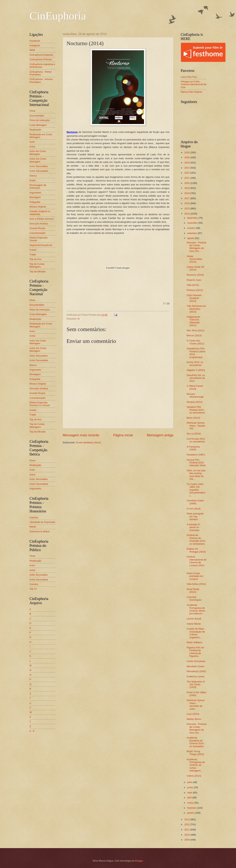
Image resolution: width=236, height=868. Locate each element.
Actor (32, 142)
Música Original (38, 207)
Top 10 (33, 589)
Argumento (35, 193)
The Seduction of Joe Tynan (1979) (196, 684)
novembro (193, 223)
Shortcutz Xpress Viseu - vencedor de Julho (196, 704)
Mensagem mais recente (81, 435)
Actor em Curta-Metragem (38, 153)
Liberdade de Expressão (42, 522)
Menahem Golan (195, 666)
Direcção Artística (39, 224)
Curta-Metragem (38, 125)
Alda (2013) (193, 285)
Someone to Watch (40, 531)
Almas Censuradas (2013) (194, 259)
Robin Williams (194, 642)
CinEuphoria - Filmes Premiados (41, 73)
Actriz (32, 147)
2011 (187, 830)
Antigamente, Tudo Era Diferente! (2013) (194, 321)
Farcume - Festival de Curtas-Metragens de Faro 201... (196, 247)
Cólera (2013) (194, 776)
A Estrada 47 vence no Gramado (193, 527)
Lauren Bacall (194, 619)
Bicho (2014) (193, 418)
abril (190, 798)
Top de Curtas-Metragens (37, 265)
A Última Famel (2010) (195, 387)
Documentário (37, 116)
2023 (187, 168)
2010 (187, 835)
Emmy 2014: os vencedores (195, 364)
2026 (187, 152)
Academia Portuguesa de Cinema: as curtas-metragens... (196, 765)
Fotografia (35, 202)
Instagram (35, 45)
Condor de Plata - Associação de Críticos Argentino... (196, 633)
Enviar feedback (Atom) (88, 442)
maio (190, 793)
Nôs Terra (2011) (195, 330)
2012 (187, 824)
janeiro (191, 813)
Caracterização (38, 233)
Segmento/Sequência (41, 245)
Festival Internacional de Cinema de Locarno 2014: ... (196, 562)
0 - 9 (32, 731)
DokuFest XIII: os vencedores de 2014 (196, 378)
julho (190, 782)
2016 (187, 203)
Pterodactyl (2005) (196, 671)
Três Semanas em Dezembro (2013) (196, 309)
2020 (187, 183)
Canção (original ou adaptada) (40, 213)
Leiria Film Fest (189, 77)
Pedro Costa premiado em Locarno (195, 576)
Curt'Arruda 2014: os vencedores (196, 440)
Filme (32, 111)
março (191, 803)
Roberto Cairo (194, 280)
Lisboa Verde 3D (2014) (195, 268)
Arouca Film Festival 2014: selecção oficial (196, 463)
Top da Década (38, 271)
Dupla (33, 180)
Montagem (35, 197)
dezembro (193, 218)
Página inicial (123, 435)
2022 (187, 173)
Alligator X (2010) (196, 370)
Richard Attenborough (195, 395)
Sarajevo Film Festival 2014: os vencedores (196, 410)
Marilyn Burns (194, 719)
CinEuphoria (58, 16)
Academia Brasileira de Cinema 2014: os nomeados (195, 742)
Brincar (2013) (194, 335)
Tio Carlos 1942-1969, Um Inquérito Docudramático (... (196, 490)
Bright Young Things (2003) (195, 753)
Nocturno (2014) (195, 275)
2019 (187, 188)
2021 (187, 178)
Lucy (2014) (193, 714)
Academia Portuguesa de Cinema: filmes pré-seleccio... (196, 609)
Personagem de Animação (38, 186)
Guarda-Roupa (37, 228)
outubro (191, 228)
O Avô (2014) (194, 509)
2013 (187, 819)
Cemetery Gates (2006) (195, 502)
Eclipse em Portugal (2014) (196, 550)
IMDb (32, 50)
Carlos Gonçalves (196, 661)
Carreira (34, 517)
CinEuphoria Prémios (41, 59)
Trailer (33, 255)
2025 (187, 157)
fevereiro (192, 808)
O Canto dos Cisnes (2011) (195, 342)
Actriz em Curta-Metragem (38, 160)
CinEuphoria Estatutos (41, 55)
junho (190, 787)
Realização (35, 130)
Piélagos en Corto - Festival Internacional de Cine (194, 84)
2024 (187, 163)
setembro (192, 233)
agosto (191, 238)
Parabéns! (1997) (196, 455)
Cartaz (33, 250)
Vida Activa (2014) (196, 584)
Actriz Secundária (39, 171)
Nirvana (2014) (194, 402)
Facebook (35, 41)
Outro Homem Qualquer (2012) (194, 298)
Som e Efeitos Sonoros (42, 219)
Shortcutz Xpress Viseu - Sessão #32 (196, 426)
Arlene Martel (194, 624)
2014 (187, 214)
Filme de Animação (40, 120)
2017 (187, 198)
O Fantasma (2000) (193, 448)
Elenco (33, 176)
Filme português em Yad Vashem (195, 516)
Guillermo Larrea (195, 676)
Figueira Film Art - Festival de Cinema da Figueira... (196, 652)
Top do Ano (35, 259)
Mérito (33, 527)
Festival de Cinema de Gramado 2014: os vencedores (196, 539)
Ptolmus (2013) (195, 290)
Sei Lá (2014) (194, 434)
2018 (187, 193)
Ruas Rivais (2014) (193, 591)
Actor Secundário (39, 166)
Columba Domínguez (194, 598)
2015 (187, 208)
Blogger (139, 861)
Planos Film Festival (191, 92)
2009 (187, 840)
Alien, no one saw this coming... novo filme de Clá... (196, 475)
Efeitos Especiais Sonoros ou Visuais (40, 404)
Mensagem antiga (160, 435)
